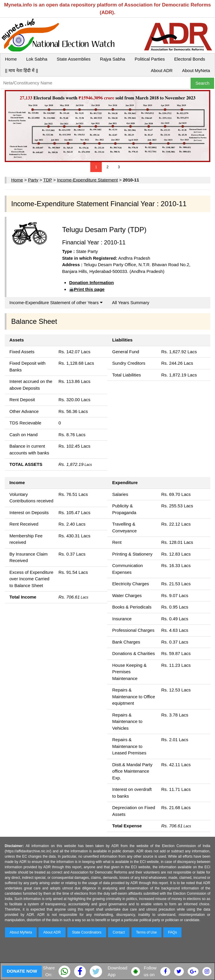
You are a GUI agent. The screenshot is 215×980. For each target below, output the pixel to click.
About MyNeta (196, 70)
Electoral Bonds (190, 59)
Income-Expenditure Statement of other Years (56, 302)
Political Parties (150, 59)
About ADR (162, 70)
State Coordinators (87, 932)
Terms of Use (147, 932)
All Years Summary (131, 302)
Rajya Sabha (113, 59)
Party (33, 180)
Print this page (89, 289)
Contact (119, 932)
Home (11, 59)
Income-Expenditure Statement (87, 180)
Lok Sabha (37, 59)
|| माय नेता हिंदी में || (21, 70)
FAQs (172, 932)
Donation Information (91, 282)
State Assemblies (74, 59)
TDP (48, 180)
